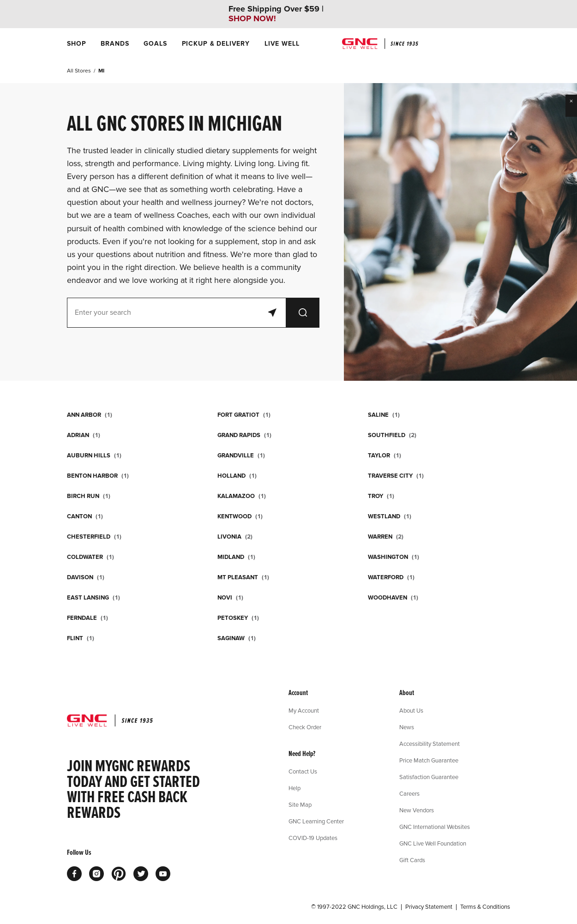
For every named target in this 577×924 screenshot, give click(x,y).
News (407, 727)
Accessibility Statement (430, 744)
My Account (304, 710)
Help (295, 788)
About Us (411, 710)
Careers (409, 793)
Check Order (305, 727)
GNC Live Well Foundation (433, 843)
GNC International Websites (435, 827)
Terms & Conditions (485, 907)
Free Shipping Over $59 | (276, 14)
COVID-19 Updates (313, 838)
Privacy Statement (429, 907)
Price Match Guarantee (429, 760)
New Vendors (417, 810)
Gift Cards (412, 860)
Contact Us (303, 771)
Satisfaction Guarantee (429, 777)
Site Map (300, 804)
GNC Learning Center (316, 821)
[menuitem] (76, 44)
